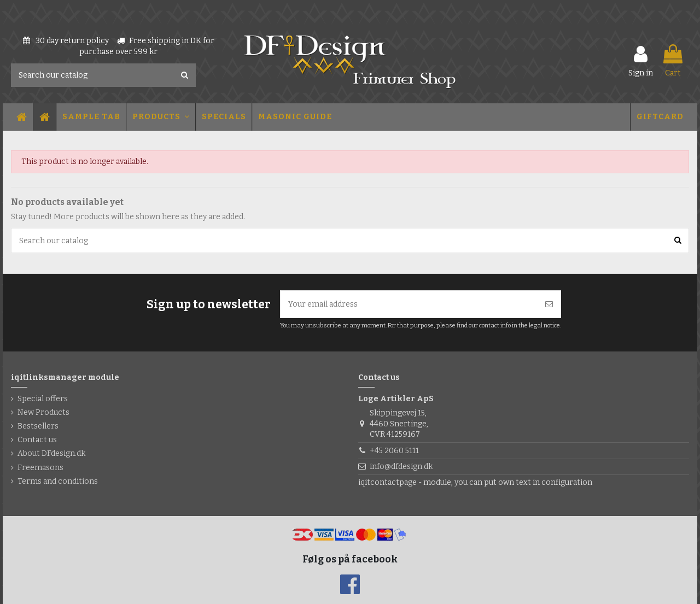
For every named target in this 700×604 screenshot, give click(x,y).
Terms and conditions (58, 481)
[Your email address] (409, 304)
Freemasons (40, 468)
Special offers (43, 399)
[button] (91, 117)
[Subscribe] (549, 304)
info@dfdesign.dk (401, 467)
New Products (43, 412)
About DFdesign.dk (51, 453)
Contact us (37, 440)
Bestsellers (38, 426)
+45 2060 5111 (394, 451)
